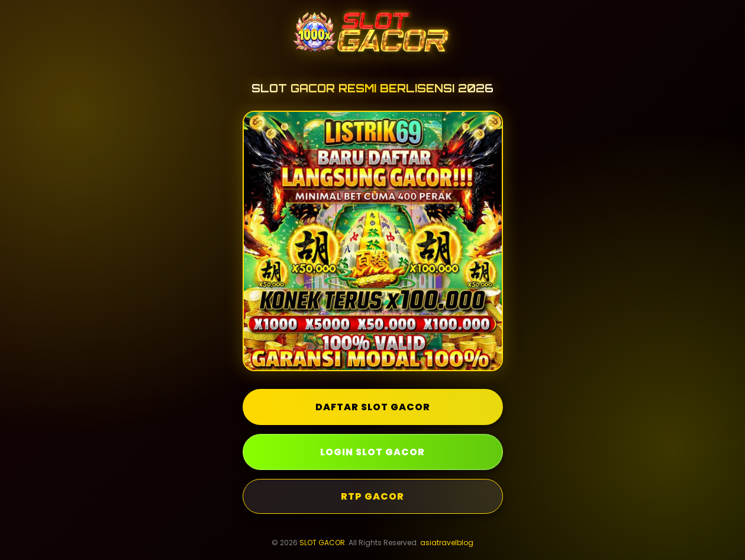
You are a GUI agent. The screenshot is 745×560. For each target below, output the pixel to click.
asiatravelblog (447, 543)
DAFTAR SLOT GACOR (373, 407)
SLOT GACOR (322, 543)
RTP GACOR (372, 496)
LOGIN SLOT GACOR (372, 452)
